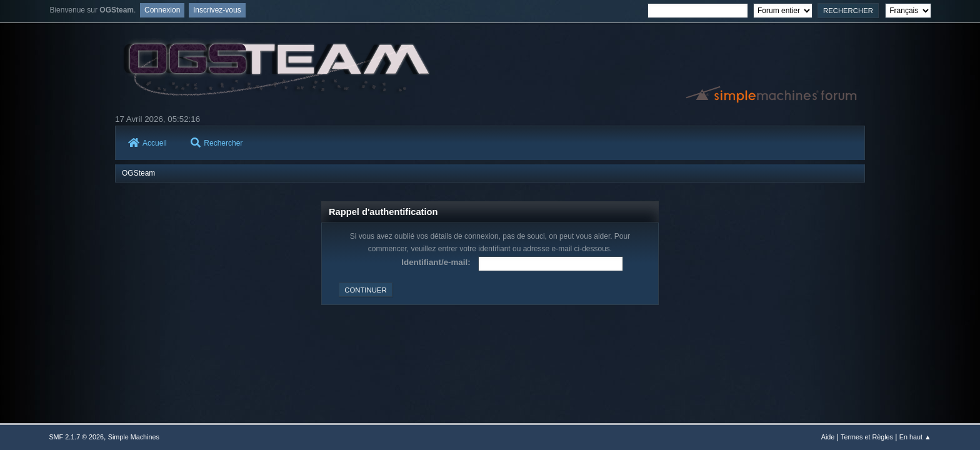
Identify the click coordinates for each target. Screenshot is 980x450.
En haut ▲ (915, 437)
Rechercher (217, 143)
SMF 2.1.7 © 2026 (76, 437)
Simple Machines (134, 437)
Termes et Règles (867, 437)
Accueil (147, 143)
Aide (828, 437)
